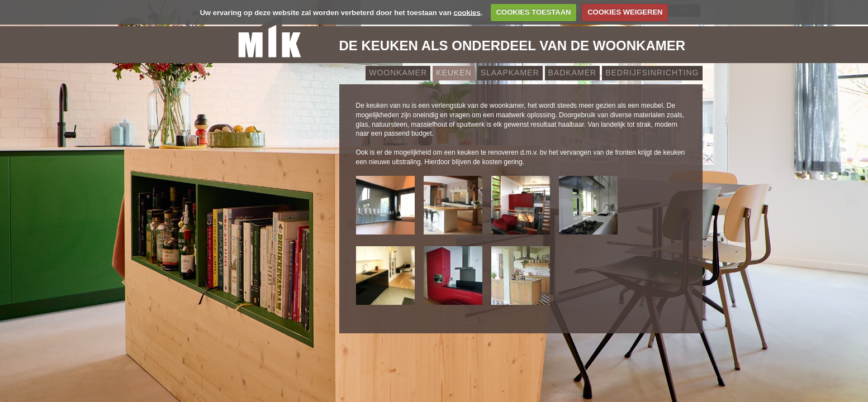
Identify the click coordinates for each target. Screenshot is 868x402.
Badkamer (573, 73)
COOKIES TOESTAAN (534, 12)
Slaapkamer (510, 73)
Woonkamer (398, 73)
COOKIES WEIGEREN (625, 12)
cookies (467, 12)
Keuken (454, 73)
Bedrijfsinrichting (652, 73)
